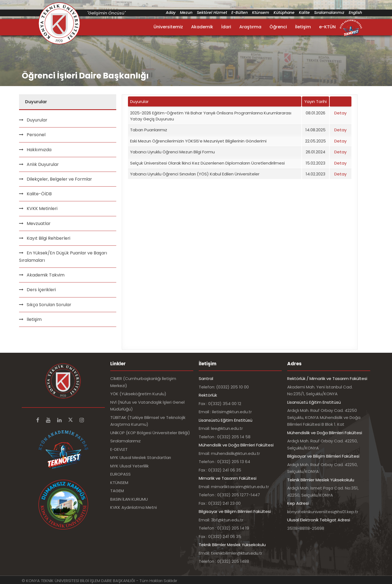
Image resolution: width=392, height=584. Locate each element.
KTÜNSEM (119, 483)
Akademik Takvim (46, 275)
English (355, 13)
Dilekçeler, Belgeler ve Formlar (59, 179)
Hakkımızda (39, 150)
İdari (226, 27)
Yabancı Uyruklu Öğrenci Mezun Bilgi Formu (172, 152)
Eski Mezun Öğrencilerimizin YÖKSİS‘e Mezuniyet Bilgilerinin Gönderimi (198, 141)
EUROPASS (120, 474)
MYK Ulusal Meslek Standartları (141, 457)
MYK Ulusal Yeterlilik (129, 466)
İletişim (303, 27)
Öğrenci (278, 27)
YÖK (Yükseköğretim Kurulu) (138, 394)
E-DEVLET (119, 449)
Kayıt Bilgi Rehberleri (48, 238)
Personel (36, 135)
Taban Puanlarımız (149, 130)
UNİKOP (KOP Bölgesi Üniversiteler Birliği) (150, 433)
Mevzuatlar (39, 223)
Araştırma (250, 27)
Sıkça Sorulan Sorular (49, 305)
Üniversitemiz (168, 27)
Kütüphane (284, 13)
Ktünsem (261, 13)
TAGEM (117, 491)
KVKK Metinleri (42, 209)
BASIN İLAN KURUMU (129, 499)
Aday (171, 13)
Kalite (304, 13)
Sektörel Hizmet (212, 13)
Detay (340, 113)
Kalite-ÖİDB (39, 194)
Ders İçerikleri (41, 290)
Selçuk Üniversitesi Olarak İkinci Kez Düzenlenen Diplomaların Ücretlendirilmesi (207, 163)
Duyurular (37, 120)
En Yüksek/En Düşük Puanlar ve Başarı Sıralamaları (63, 257)
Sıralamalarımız (329, 13)
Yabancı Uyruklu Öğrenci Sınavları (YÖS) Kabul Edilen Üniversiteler (195, 174)
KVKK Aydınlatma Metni (134, 507)
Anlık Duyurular (43, 164)
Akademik (202, 27)
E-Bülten (240, 13)
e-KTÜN (327, 27)
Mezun (186, 13)
